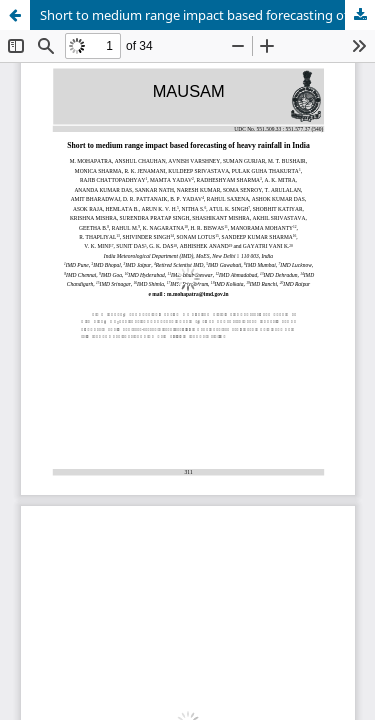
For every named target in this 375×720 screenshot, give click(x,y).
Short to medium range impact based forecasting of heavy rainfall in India (207, 15)
